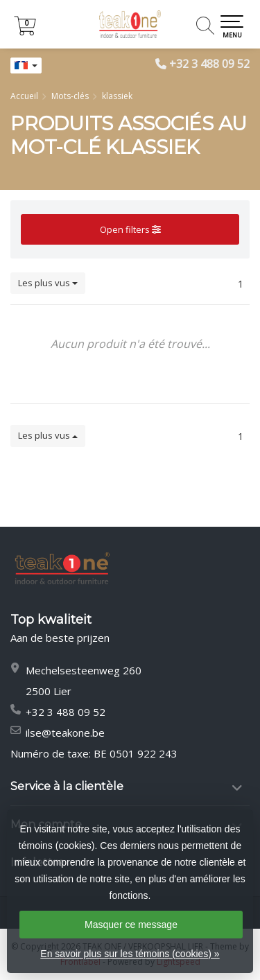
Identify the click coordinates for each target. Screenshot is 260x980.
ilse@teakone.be (65, 733)
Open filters (130, 229)
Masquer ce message (131, 925)
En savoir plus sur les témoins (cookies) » (130, 954)
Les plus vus (48, 283)
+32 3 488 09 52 (209, 64)
